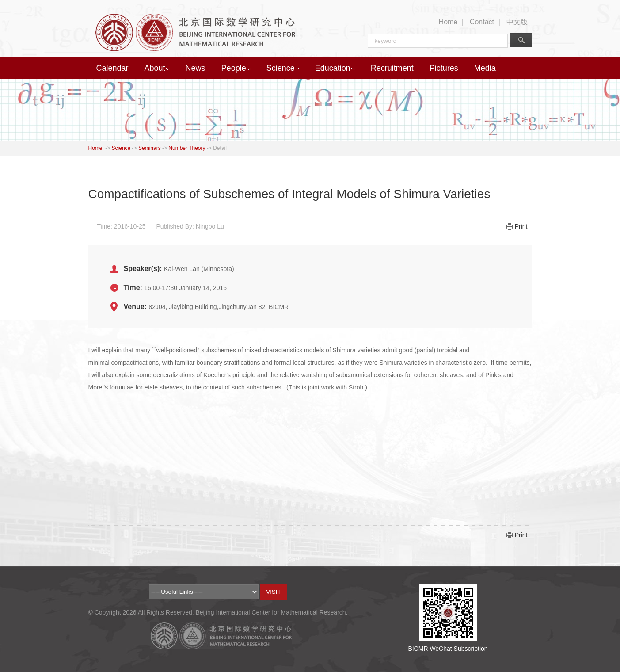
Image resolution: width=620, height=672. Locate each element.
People (236, 68)
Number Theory (187, 148)
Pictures (444, 68)
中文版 (517, 22)
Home (448, 22)
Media (485, 68)
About (157, 68)
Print (521, 226)
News (196, 68)
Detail (220, 148)
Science (283, 68)
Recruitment (392, 68)
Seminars (150, 148)
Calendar (112, 68)
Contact (482, 22)
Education (335, 68)
